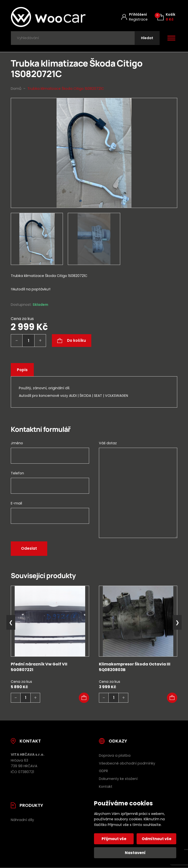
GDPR (103, 771)
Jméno (17, 443)
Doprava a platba (115, 755)
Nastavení (135, 853)
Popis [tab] (22, 370)
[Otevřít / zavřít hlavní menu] (171, 38)
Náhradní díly (22, 820)
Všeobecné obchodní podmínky (127, 763)
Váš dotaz (108, 443)
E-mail (16, 503)
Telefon (17, 473)
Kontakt (106, 787)
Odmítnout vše (157, 839)
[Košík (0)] (166, 17)
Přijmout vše (114, 839)
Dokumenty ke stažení (118, 779)
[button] (84, 698)
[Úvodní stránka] (48, 17)
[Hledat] (147, 38)
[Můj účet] (134, 17)
